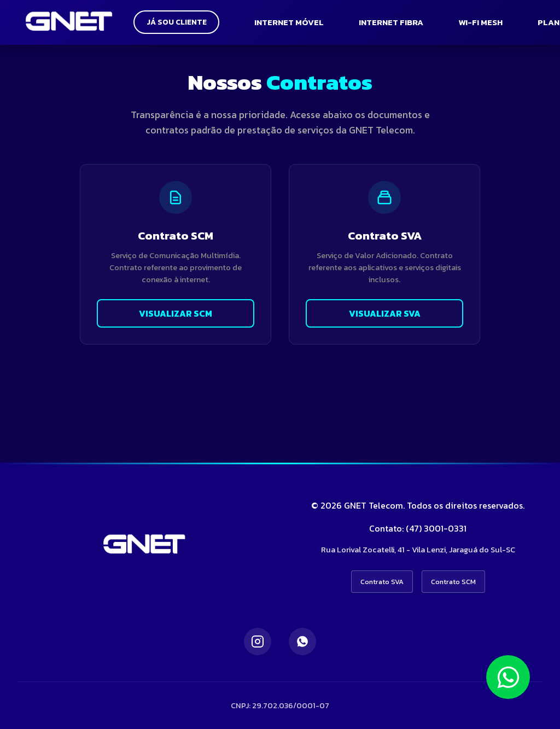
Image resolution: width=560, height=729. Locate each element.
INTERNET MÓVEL (293, 22)
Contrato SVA (382, 582)
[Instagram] (258, 641)
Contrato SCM (453, 582)
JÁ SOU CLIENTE (178, 22)
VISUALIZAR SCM (176, 313)
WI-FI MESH (484, 22)
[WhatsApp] (302, 641)
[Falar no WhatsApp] (508, 677)
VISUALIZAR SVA (385, 313)
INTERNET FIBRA (395, 22)
